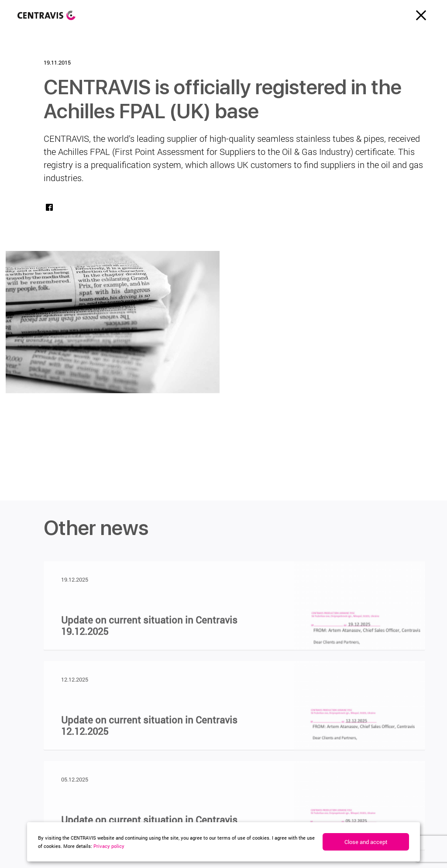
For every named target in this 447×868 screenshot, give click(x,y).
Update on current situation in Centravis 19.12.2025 (149, 629)
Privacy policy (109, 846)
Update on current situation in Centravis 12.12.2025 (149, 729)
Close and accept (366, 842)
